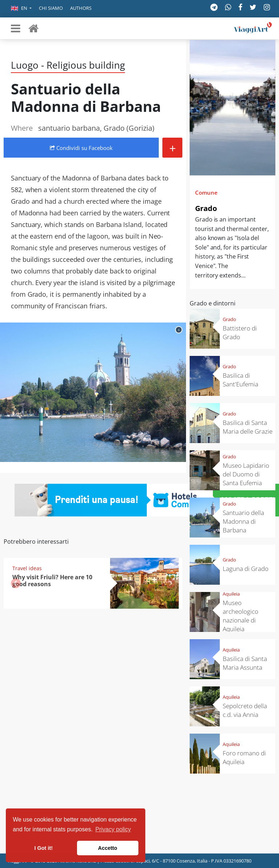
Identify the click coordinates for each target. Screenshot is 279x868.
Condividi (81, 148)
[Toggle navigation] (16, 28)
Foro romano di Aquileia (244, 757)
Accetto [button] (108, 848)
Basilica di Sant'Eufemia (240, 380)
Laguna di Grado (246, 569)
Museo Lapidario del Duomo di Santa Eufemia (246, 474)
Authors (81, 8)
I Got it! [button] (44, 848)
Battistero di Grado (240, 332)
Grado (206, 208)
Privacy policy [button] (113, 829)
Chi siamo (51, 8)
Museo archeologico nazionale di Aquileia (240, 616)
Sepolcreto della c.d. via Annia (245, 710)
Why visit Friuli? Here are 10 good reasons (52, 581)
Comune (206, 192)
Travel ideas (27, 568)
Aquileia (231, 594)
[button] (21, 9)
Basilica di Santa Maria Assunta (245, 663)
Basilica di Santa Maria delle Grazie (248, 427)
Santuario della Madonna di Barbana (243, 521)
